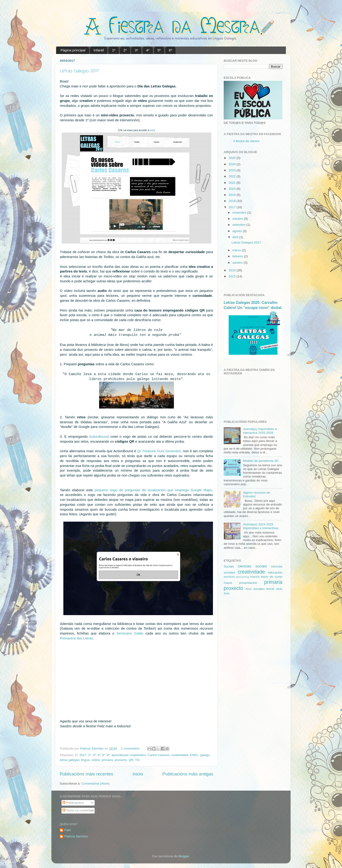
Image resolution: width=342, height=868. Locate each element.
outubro (238, 219)
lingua (86, 760)
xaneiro (238, 263)
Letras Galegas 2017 (79, 71)
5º (159, 50)
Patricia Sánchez (76, 836)
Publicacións (73, 803)
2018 (233, 201)
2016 (233, 270)
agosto (238, 231)
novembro (240, 213)
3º (136, 50)
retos (248, 589)
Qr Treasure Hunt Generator (159, 451)
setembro (239, 225)
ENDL (194, 755)
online (96, 760)
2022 (233, 176)
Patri (68, 830)
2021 (233, 183)
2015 (233, 276)
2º (125, 50)
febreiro (238, 256)
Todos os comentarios (80, 810)
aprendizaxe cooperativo (129, 755)
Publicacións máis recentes (86, 774)
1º (114, 50)
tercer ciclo (274, 589)
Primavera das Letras (76, 638)
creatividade (180, 755)
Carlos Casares (159, 755)
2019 (233, 195)
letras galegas (70, 760)
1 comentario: (131, 748)
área (227, 593)
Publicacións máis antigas (188, 774)
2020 (233, 189)
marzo (237, 250)
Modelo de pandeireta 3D (261, 461)
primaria (107, 760)
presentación (248, 583)
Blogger (184, 856)
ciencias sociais (252, 566)
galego (205, 755)
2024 (233, 164)
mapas (228, 583)
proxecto (121, 760)
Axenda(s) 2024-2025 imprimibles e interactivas (261, 526)
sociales (259, 589)
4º (148, 50)
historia (255, 577)
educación (275, 572)
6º (170, 50)
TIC (138, 760)
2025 (233, 158)
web (152, 130)
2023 (233, 170)
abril (236, 237)
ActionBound (99, 437)
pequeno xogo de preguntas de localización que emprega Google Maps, (154, 490)
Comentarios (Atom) (95, 784)
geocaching (243, 577)
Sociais (229, 566)
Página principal (73, 50)
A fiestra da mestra (246, 141)
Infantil (99, 50)
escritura (229, 577)
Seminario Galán (130, 633)
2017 (83, 755)
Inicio (138, 774)
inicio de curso (272, 577)
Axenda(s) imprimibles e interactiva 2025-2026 (260, 431)
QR (131, 760)
